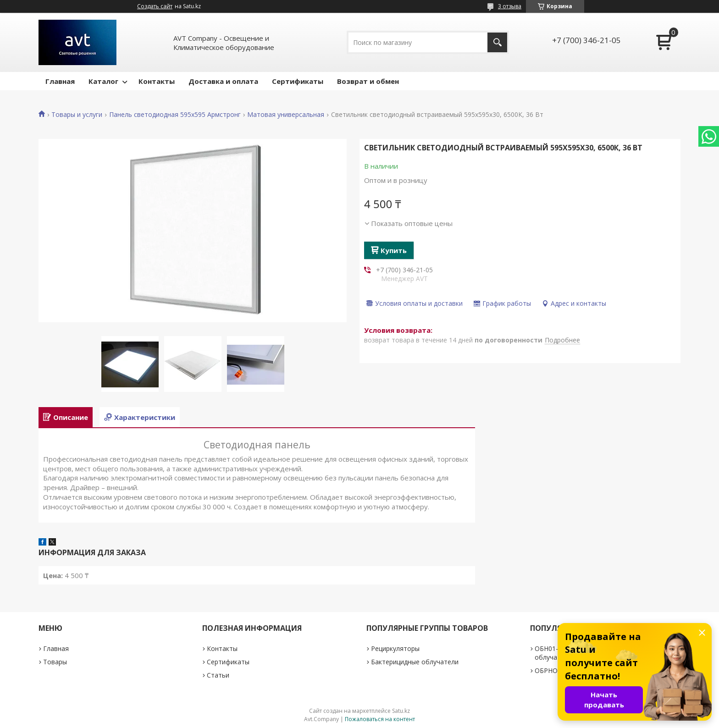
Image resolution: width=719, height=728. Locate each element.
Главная (60, 81)
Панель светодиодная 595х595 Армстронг (175, 115)
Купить (394, 250)
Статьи (218, 675)
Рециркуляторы (395, 648)
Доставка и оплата (223, 81)
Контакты (157, 81)
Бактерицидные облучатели (415, 662)
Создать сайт (155, 6)
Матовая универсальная (286, 115)
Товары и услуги (77, 115)
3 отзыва (510, 6)
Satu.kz (401, 711)
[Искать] (497, 42)
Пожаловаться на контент (380, 719)
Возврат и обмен (368, 81)
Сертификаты (298, 81)
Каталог (103, 81)
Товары (55, 662)
